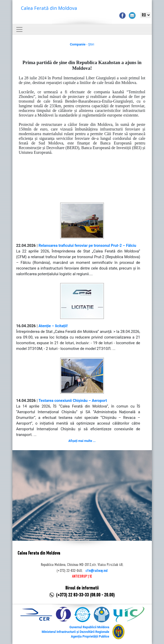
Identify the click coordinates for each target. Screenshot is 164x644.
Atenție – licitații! (53, 326)
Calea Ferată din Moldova (49, 8)
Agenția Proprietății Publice (90, 637)
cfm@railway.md (96, 571)
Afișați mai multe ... (82, 441)
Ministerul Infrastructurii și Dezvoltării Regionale (75, 632)
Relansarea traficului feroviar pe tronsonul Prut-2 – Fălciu (87, 246)
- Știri (82, 44)
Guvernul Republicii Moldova (89, 627)
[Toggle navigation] (19, 29)
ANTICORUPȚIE (82, 577)
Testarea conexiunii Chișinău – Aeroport (73, 401)
